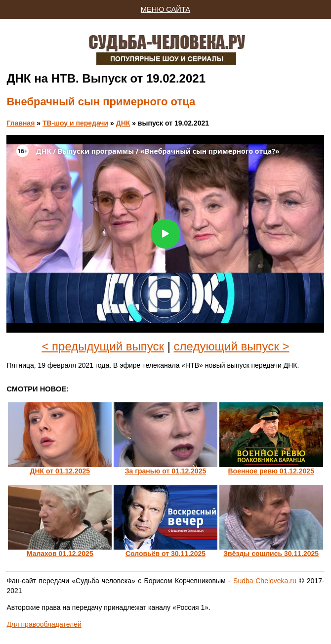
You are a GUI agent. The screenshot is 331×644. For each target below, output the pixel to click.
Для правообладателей (44, 624)
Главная (21, 123)
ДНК (123, 123)
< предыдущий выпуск (103, 346)
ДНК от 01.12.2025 (60, 471)
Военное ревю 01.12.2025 (271, 471)
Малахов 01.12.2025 (60, 554)
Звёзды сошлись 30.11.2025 (271, 554)
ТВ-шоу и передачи (75, 123)
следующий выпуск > (232, 346)
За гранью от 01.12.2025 (166, 471)
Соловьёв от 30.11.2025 (165, 554)
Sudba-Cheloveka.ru (265, 581)
